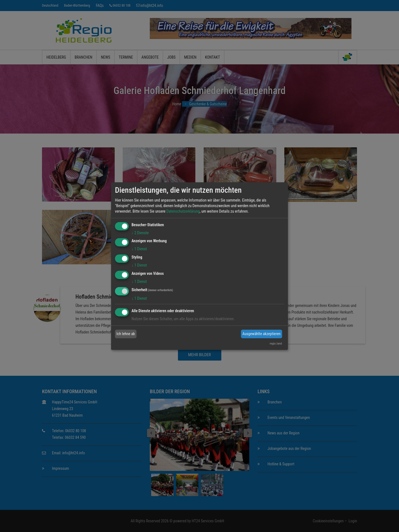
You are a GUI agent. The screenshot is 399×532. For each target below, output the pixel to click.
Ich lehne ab (126, 334)
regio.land (276, 344)
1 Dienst (139, 249)
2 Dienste (140, 233)
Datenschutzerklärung (183, 211)
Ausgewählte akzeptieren (261, 334)
